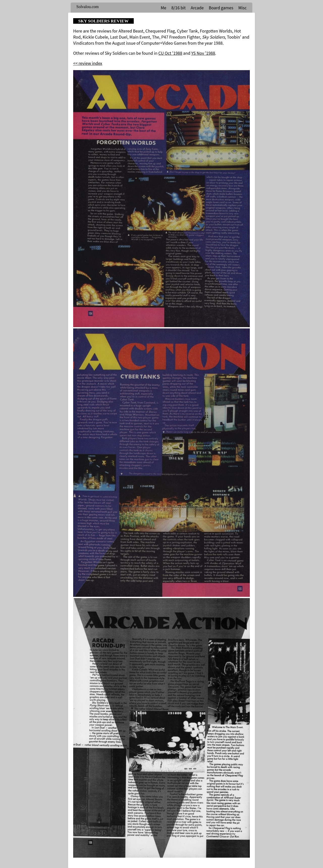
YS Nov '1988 (203, 53)
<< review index (88, 63)
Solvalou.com (88, 7)
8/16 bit (179, 8)
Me (164, 8)
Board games (221, 8)
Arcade (197, 8)
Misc (242, 8)
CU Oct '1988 (170, 53)
